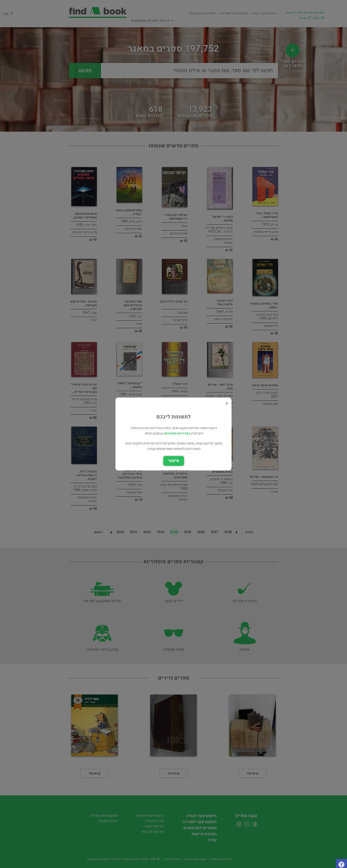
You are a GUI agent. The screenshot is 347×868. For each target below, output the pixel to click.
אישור (174, 461)
